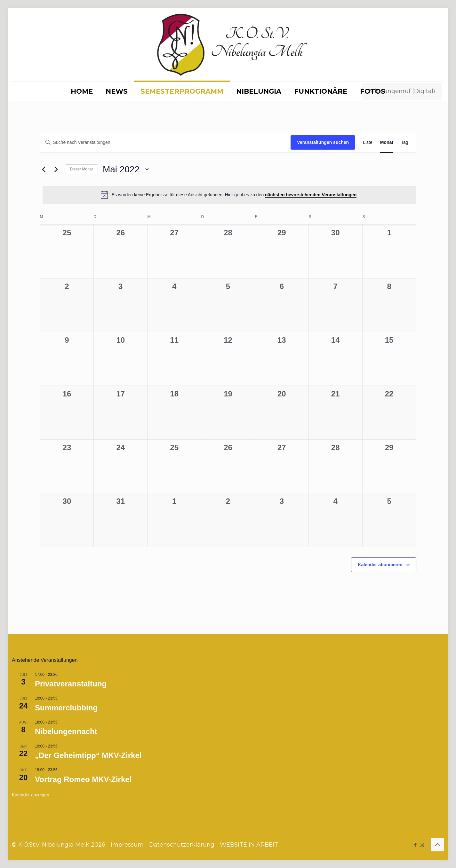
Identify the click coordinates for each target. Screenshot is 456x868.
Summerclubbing (66, 708)
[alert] (229, 195)
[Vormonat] (44, 169)
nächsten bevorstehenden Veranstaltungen (311, 195)
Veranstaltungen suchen (323, 142)
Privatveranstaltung (71, 684)
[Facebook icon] (415, 845)
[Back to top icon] (437, 845)
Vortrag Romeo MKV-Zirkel (83, 779)
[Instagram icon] (422, 845)
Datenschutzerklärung (182, 845)
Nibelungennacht (66, 731)
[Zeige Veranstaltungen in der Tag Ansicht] (405, 142)
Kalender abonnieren (380, 565)
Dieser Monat (81, 169)
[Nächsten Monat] (56, 169)
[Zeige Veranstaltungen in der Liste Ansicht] (368, 142)
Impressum (127, 845)
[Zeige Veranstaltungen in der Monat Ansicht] (387, 142)
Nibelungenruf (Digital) (402, 91)
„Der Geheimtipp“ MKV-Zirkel (88, 755)
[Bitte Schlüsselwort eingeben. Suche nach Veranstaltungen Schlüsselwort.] (166, 142)
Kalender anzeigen (31, 795)
